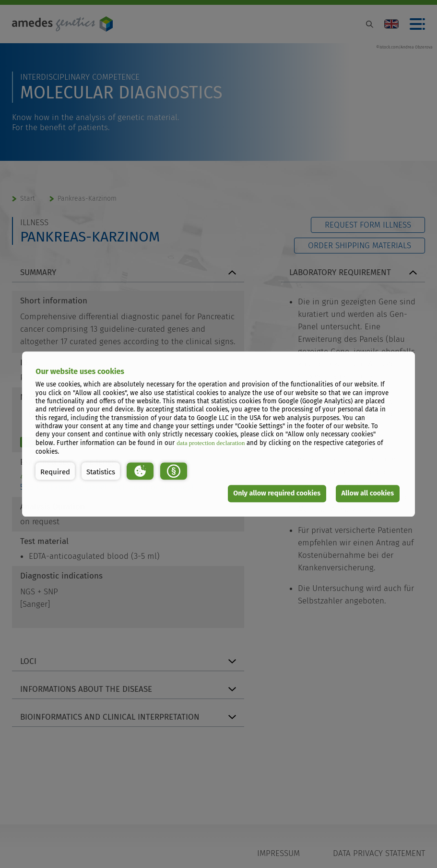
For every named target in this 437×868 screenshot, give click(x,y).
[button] (55, 471)
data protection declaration (211, 443)
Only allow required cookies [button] (277, 493)
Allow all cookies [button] (368, 493)
